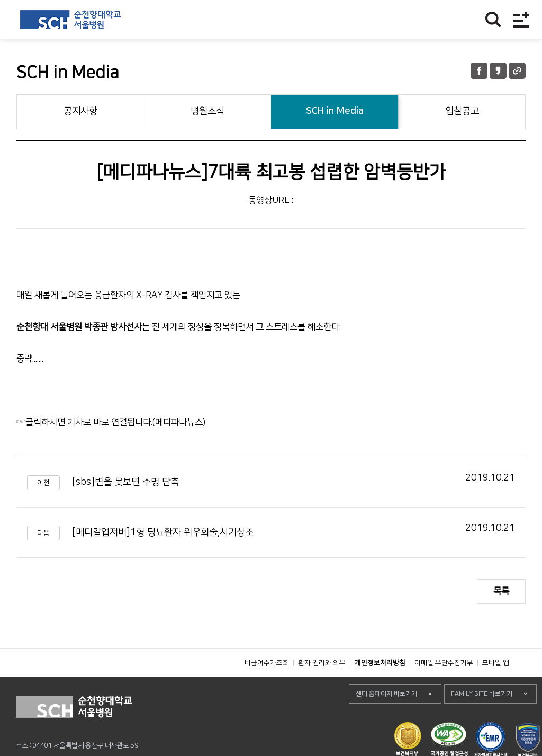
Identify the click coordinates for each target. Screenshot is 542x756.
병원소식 (207, 111)
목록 (501, 591)
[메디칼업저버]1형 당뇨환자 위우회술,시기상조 (163, 532)
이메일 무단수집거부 (444, 687)
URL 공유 (517, 71)
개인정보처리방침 (380, 687)
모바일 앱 (496, 687)
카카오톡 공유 (498, 71)
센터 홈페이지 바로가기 (386, 718)
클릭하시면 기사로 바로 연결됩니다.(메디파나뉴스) (115, 422)
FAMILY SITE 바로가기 (482, 718)
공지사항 (80, 111)
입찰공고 (462, 111)
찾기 (493, 19)
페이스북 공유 (479, 71)
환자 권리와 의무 (322, 687)
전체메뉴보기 (521, 19)
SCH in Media (335, 111)
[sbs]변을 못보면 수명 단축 (125, 482)
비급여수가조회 (267, 687)
